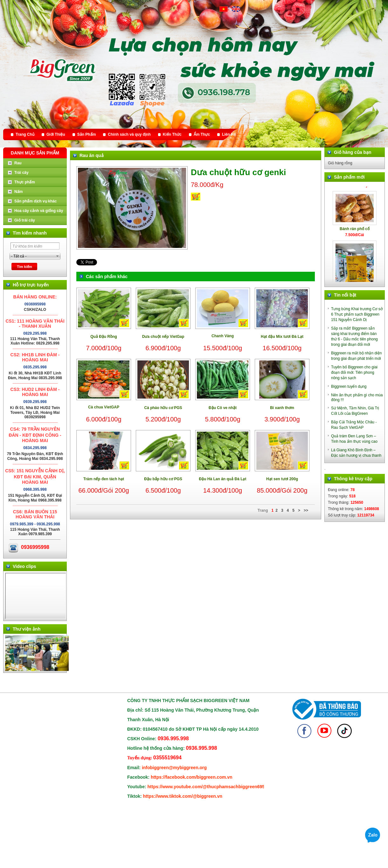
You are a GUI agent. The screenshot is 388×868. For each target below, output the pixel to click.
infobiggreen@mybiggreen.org (174, 768)
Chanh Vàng (223, 336)
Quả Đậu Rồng (104, 337)
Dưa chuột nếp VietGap (163, 337)
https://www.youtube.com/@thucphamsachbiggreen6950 (207, 787)
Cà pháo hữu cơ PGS (163, 408)
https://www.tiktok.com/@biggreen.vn (183, 796)
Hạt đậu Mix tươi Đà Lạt (282, 337)
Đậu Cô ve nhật (223, 408)
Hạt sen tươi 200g (282, 479)
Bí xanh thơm (282, 408)
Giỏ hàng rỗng (340, 163)
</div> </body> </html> (36, 596)
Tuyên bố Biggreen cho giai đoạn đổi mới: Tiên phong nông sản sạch (354, 372)
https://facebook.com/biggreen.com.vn (192, 777)
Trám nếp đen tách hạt (104, 479)
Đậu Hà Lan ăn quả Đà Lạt (222, 479)
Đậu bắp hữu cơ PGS (163, 479)
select (58, 256)
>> (306, 510)
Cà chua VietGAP (104, 407)
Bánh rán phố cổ (355, 231)
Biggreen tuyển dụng (349, 386)
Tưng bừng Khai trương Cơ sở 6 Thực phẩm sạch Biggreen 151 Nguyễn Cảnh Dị (357, 314)
